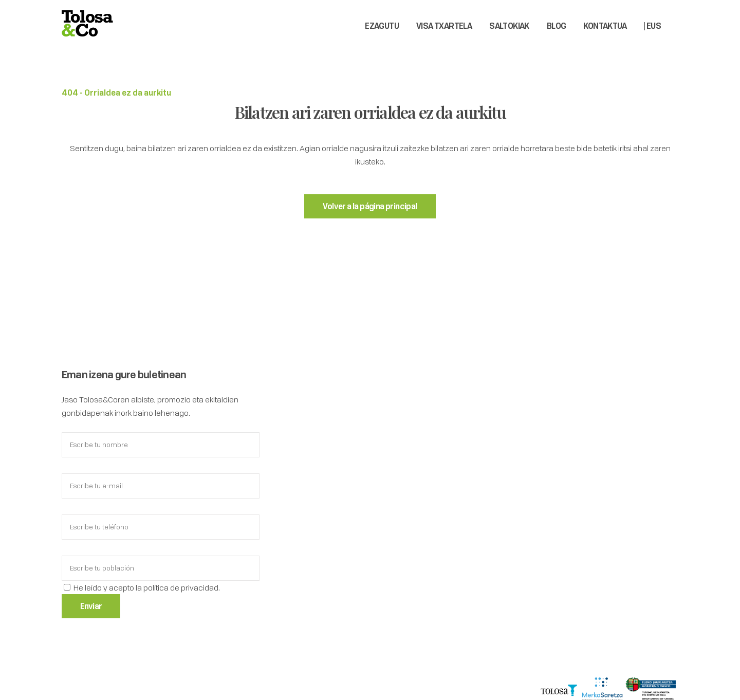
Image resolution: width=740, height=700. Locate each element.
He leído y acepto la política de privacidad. (147, 587)
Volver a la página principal (370, 206)
